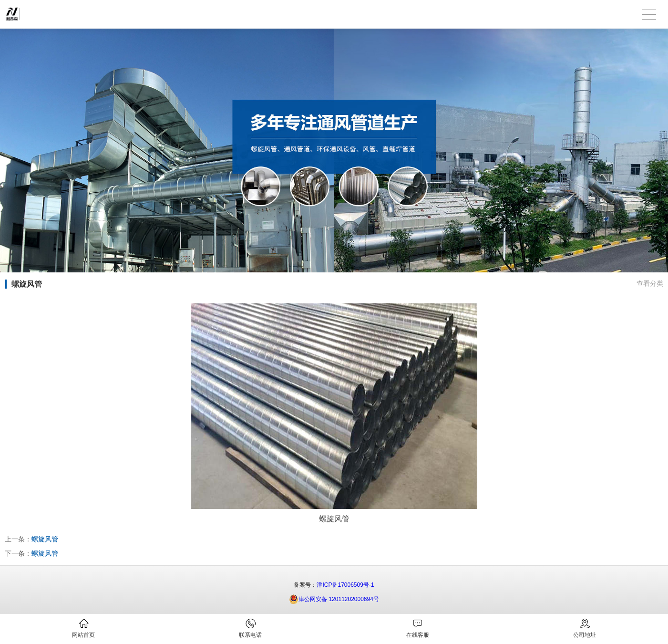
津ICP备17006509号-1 (345, 585)
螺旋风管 (45, 539)
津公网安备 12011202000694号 (334, 599)
